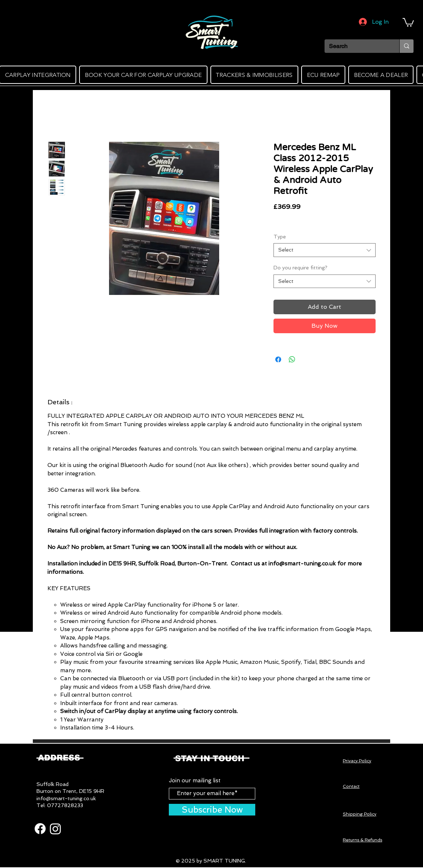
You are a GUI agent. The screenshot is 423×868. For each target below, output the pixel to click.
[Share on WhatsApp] (292, 359)
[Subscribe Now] (212, 810)
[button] (408, 22)
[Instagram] (55, 829)
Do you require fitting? (300, 268)
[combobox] (325, 250)
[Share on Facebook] (278, 359)
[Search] (356, 46)
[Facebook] (40, 829)
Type (280, 237)
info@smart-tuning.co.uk (66, 798)
